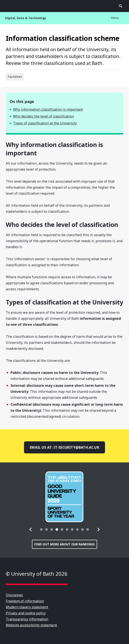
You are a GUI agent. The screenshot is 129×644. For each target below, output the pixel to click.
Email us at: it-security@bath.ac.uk (64, 447)
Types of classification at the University (45, 123)
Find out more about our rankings (64, 544)
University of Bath (64, 6)
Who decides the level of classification (43, 116)
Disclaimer (14, 595)
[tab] (41, 529)
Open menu (8, 6)
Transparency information (27, 619)
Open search (121, 6)
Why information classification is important (48, 109)
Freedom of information (25, 601)
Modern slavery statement (27, 607)
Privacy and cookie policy (26, 613)
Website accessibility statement (31, 625)
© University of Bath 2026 (37, 574)
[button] (31, 529)
